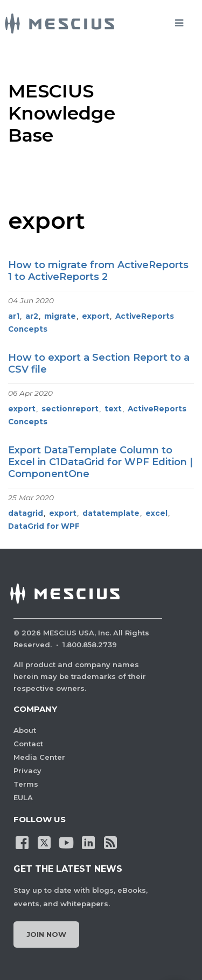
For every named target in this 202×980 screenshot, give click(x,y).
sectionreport (70, 409)
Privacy (27, 771)
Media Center (39, 757)
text (113, 409)
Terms (26, 784)
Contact (28, 744)
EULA (23, 797)
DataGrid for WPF (44, 526)
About (25, 730)
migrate (60, 316)
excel (156, 513)
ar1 (14, 316)
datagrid (26, 513)
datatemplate (111, 513)
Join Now (46, 934)
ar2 (32, 316)
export (96, 316)
